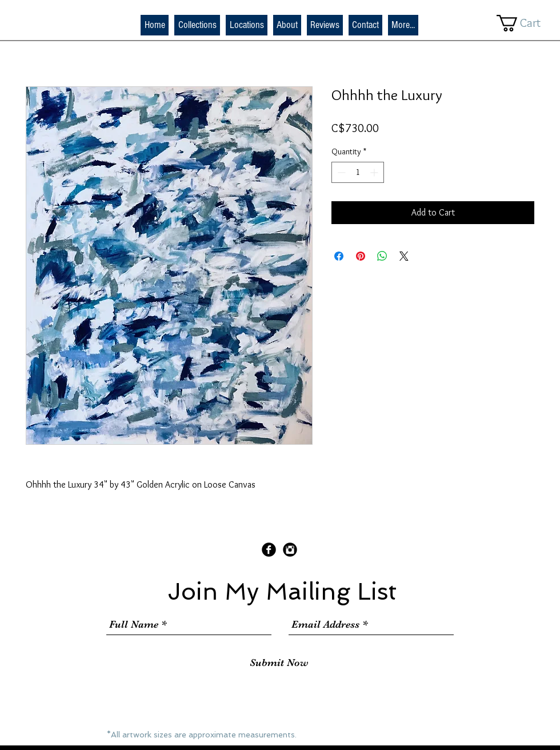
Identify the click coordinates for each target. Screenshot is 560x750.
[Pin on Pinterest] (361, 256)
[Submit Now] (279, 663)
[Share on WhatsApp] (382, 256)
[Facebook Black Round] (269, 550)
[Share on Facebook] (339, 256)
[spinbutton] (358, 172)
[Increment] (375, 172)
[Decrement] (340, 172)
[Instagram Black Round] (290, 550)
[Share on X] (404, 256)
